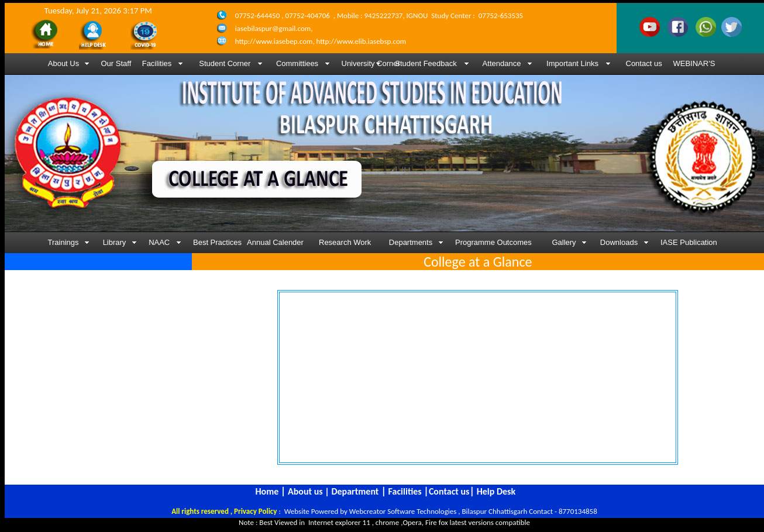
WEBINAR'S (694, 63)
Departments (411, 242)
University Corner (364, 63)
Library (115, 242)
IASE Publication (689, 242)
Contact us (644, 63)
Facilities (157, 63)
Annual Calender (275, 242)
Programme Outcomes (493, 242)
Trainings (63, 242)
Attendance (502, 63)
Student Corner (224, 63)
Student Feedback (426, 63)
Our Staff (116, 63)
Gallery (564, 242)
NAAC (160, 242)
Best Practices (215, 242)
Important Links (572, 63)
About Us (63, 63)
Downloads (619, 242)
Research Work (345, 242)
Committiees (297, 63)
